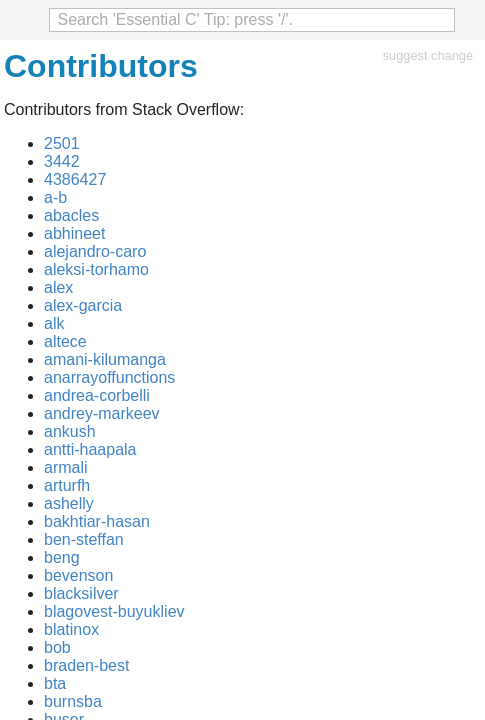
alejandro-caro (95, 251)
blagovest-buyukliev (114, 611)
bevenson (78, 575)
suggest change (428, 55)
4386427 (75, 179)
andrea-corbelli (97, 395)
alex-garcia (83, 305)
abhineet (74, 233)
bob (57, 647)
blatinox (71, 629)
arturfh (67, 485)
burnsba (73, 701)
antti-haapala (90, 449)
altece (65, 341)
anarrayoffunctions (109, 377)
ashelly (69, 503)
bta (55, 683)
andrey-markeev (102, 413)
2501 (62, 143)
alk (54, 323)
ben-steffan (84, 539)
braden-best (86, 665)
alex (58, 287)
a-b (55, 197)
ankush (70, 431)
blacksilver (81, 593)
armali (66, 467)
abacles (71, 215)
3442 (62, 161)
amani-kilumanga (105, 359)
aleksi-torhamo (96, 269)
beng (62, 557)
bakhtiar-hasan (97, 521)
